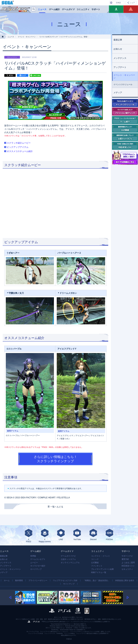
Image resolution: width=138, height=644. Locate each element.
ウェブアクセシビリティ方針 (65, 580)
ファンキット (97, 566)
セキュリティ (127, 569)
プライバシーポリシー (38, 580)
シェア (132, 3)
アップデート (120, 67)
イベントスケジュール (123, 84)
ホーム (7, 580)
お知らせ (118, 49)
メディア (118, 93)
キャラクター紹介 (38, 566)
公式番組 (95, 563)
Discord (93, 534)
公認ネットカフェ (68, 559)
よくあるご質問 (128, 563)
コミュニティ (83, 9)
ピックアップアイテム (18, 147)
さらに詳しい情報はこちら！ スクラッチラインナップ (55, 459)
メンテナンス (120, 58)
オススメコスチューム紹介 (20, 151)
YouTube (77, 534)
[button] (12, 597)
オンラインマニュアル (70, 563)
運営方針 (125, 559)
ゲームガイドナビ (68, 556)
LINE (61, 534)
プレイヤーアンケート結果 (102, 569)
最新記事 (118, 40)
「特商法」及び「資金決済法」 (96, 580)
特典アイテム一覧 (99, 572)
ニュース (42, 9)
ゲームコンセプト (38, 559)
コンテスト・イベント (101, 556)
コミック (95, 559)
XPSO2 (29, 535)
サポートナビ (127, 556)
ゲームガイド (68, 9)
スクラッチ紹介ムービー (19, 143)
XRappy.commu (45, 535)
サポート (96, 9)
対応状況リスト (128, 566)
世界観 (33, 556)
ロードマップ (36, 569)
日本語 (118, 3)
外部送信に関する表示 (125, 580)
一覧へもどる (57, 507)
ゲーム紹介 (54, 9)
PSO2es (109, 534)
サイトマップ (69, 584)
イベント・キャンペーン (27, 37)
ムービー (34, 563)
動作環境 (19, 580)
